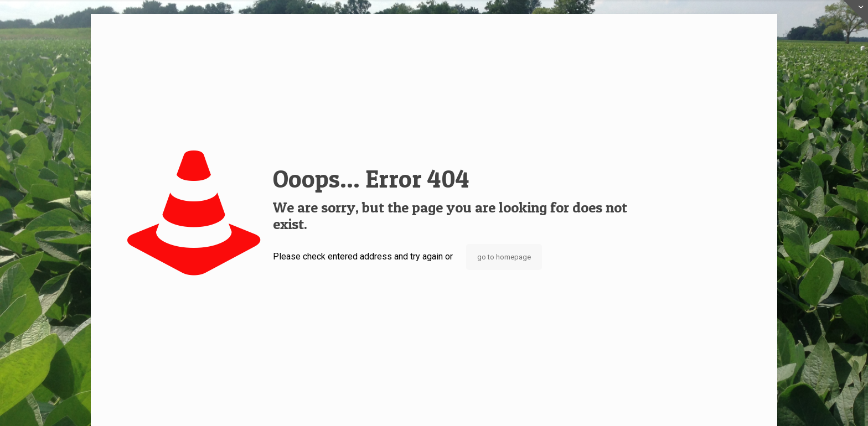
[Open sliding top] (856, 12)
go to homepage (504, 257)
